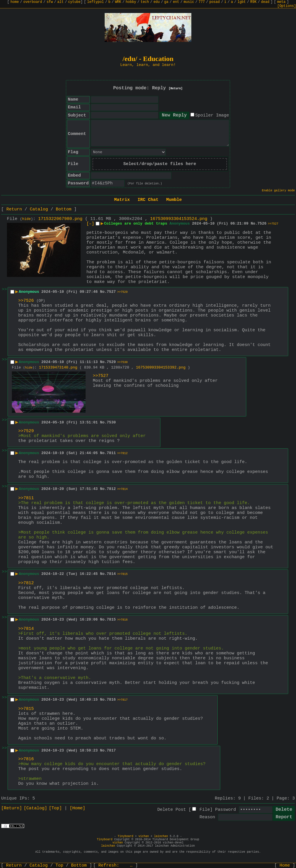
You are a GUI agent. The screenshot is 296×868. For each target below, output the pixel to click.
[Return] (176, 89)
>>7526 (26, 301)
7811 (111, 453)
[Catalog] (35, 808)
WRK (118, 2)
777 (202, 2)
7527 (111, 292)
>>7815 (123, 574)
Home (285, 866)
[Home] (77, 808)
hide (27, 219)
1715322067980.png (60, 219)
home (15, 2)
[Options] (287, 6)
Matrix (122, 200)
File (205, 810)
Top (59, 866)
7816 (111, 700)
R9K (254, 2)
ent (176, 2)
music (189, 2)
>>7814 (123, 489)
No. (254, 224)
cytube (74, 2)
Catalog (39, 209)
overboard (33, 2)
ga (166, 2)
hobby (131, 2)
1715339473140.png (58, 368)
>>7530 (123, 362)
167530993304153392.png (161, 368)
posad (214, 2)
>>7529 (123, 292)
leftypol (96, 2)
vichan (144, 836)
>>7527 (273, 224)
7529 (111, 362)
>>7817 (123, 700)
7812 (111, 489)
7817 (111, 751)
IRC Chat (148, 200)
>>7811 (26, 498)
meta (281, 2)
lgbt (242, 2)
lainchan (161, 836)
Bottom (64, 209)
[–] (90, 224)
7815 (111, 620)
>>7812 (123, 453)
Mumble (174, 200)
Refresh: (115, 866)
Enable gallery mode (278, 191)
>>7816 (123, 620)
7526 (262, 224)
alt (60, 2)
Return (14, 209)
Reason (207, 817)
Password (225, 810)
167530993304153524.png (179, 219)
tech (145, 2)
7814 (111, 574)
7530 (111, 422)
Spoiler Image (212, 115)
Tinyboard (125, 836)
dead (265, 2)
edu (157, 2)
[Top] (55, 808)
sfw (50, 2)
